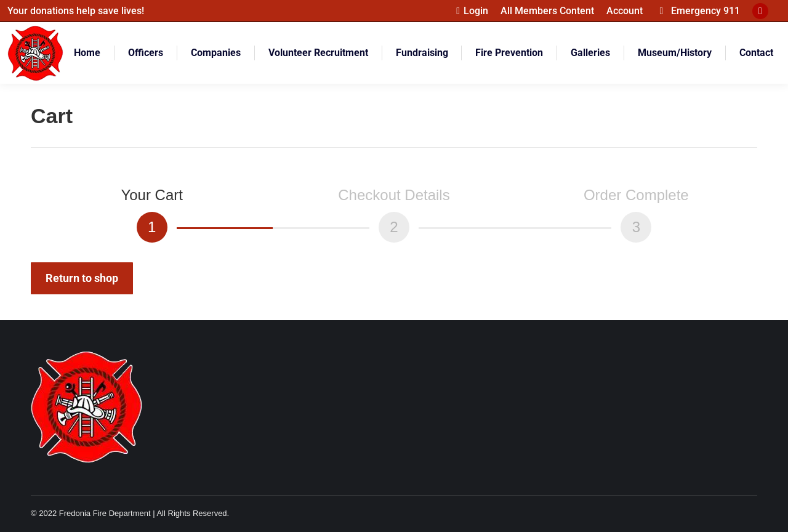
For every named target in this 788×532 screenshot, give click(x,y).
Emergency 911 (706, 11)
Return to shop (82, 278)
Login (472, 11)
